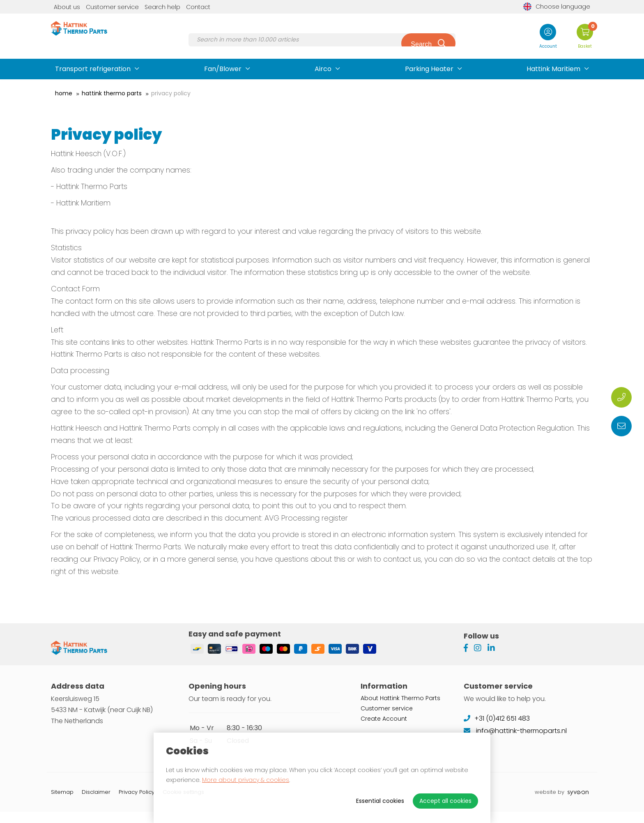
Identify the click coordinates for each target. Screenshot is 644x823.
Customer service (112, 7)
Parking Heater (429, 69)
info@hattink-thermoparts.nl (515, 741)
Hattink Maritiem (553, 69)
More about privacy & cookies (246, 780)
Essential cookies (380, 801)
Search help (162, 7)
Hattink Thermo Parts (112, 93)
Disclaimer (96, 803)
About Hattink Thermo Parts (400, 709)
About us (67, 7)
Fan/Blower (223, 69)
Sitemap (62, 803)
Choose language (557, 7)
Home (64, 93)
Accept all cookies (445, 801)
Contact (198, 7)
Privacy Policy (171, 93)
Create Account (384, 729)
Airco (323, 69)
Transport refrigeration (93, 69)
